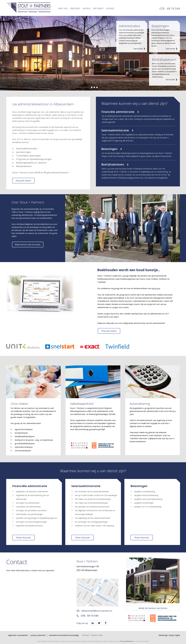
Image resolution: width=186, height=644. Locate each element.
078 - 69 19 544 (170, 8)
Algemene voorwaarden (18, 635)
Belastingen (112, 149)
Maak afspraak (23, 538)
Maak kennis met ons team (28, 245)
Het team (98, 8)
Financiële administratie (120, 112)
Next (183, 53)
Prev (3, 53)
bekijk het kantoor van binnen (153, 608)
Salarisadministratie (117, 130)
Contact (110, 8)
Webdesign (163, 635)
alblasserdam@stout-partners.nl (94, 611)
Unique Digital (174, 635)
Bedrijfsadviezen (115, 164)
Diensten (75, 8)
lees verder (140, 49)
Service (86, 8)
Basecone (156, 288)
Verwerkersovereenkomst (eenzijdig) (64, 635)
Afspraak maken (23, 181)
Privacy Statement (38, 635)
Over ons (63, 8)
